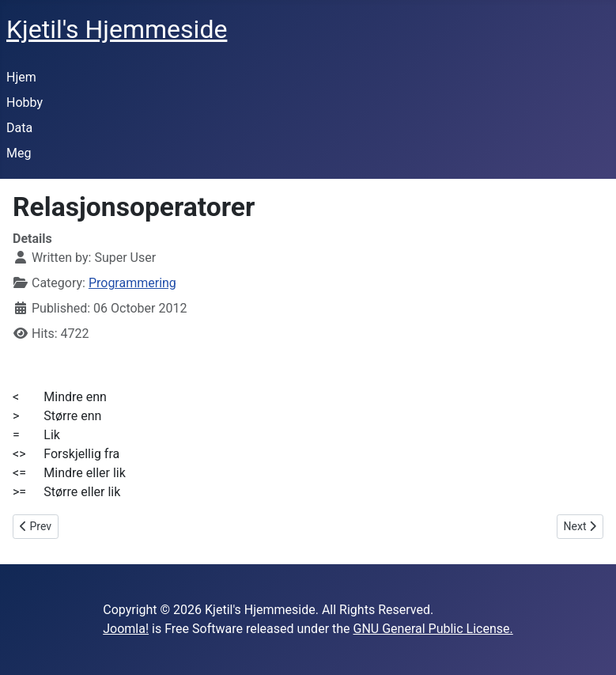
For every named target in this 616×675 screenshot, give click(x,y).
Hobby (25, 102)
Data (19, 128)
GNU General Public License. (433, 629)
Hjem (21, 77)
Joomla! (126, 629)
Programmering (132, 283)
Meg (19, 153)
